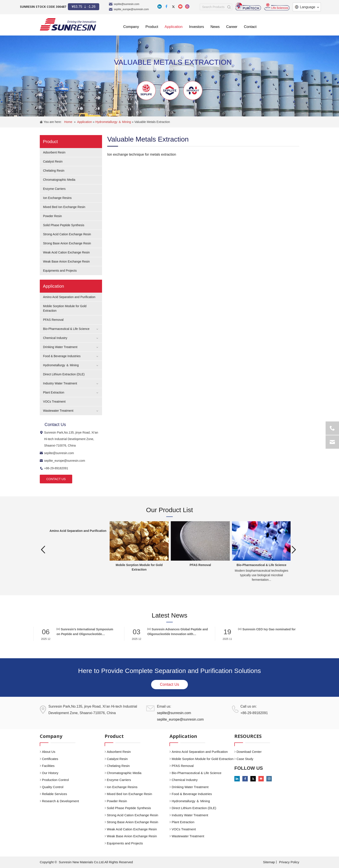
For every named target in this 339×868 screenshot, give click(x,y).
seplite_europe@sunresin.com (131, 9)
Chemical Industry (55, 338)
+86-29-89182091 (54, 468)
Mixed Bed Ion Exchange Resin (64, 207)
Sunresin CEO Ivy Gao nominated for (267, 629)
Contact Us (169, 684)
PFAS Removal (53, 320)
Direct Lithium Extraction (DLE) (64, 374)
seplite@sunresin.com (126, 4)
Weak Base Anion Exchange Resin (66, 261)
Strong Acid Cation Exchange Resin (67, 234)
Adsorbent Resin (54, 152)
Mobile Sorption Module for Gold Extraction (203, 759)
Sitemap (269, 862)
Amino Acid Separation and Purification (69, 297)
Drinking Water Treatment (60, 347)
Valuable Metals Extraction (152, 122)
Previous (43, 550)
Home (68, 122)
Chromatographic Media (59, 180)
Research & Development (60, 801)
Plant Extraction (54, 392)
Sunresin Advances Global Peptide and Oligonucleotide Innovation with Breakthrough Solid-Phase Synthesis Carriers (177, 632)
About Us (49, 752)
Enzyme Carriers (54, 189)
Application (85, 122)
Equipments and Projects (60, 271)
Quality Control (53, 787)
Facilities (48, 766)
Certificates (50, 759)
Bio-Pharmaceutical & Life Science (66, 329)
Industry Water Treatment (60, 383)
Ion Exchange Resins (57, 198)
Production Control (55, 780)
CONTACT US (56, 479)
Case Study (245, 759)
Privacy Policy (289, 862)
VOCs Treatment (54, 402)
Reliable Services (54, 794)
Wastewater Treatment (58, 411)
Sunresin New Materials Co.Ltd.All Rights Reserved (96, 862)
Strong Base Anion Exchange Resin (67, 243)
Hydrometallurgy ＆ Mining (114, 122)
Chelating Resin (54, 171)
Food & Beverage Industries (62, 356)
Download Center (249, 752)
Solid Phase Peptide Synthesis (64, 225)
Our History (50, 773)
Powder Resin (52, 216)
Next (294, 550)
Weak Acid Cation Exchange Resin (66, 252)
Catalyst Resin (53, 161)
